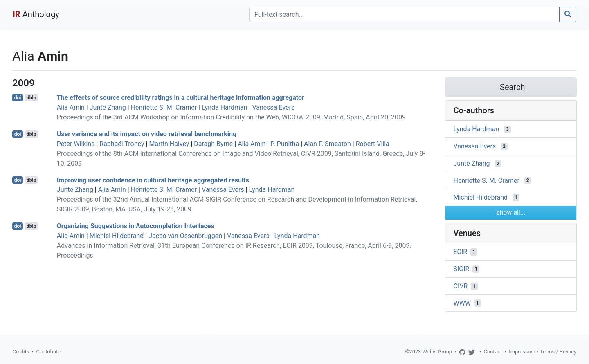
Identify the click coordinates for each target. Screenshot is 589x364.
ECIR (461, 252)
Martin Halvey (169, 144)
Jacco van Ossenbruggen (185, 236)
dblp (31, 98)
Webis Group (437, 352)
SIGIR (462, 269)
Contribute (48, 352)
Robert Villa (373, 144)
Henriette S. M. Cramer (164, 107)
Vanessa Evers (274, 107)
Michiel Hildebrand (117, 236)
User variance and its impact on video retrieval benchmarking (147, 134)
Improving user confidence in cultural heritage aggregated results (153, 180)
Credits (21, 352)
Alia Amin (71, 107)
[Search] (404, 14)
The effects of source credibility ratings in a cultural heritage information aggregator (181, 98)
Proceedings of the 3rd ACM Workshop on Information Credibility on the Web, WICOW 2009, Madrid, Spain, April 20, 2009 (231, 117)
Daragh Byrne (213, 144)
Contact (493, 352)
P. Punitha (285, 144)
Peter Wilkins (76, 144)
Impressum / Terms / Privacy (543, 352)
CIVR (461, 286)
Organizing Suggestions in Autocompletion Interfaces (136, 226)
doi (18, 98)
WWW (462, 303)
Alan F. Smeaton (327, 144)
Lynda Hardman (225, 107)
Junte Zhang (108, 107)
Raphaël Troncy (122, 144)
